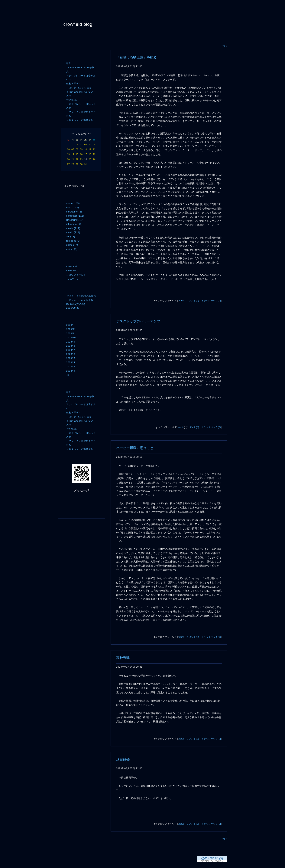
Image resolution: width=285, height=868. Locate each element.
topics (181, 637)
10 (86, 149)
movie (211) (73, 228)
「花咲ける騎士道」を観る (137, 57)
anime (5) (72, 249)
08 (77, 149)
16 (81, 154)
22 (77, 159)
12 (94, 149)
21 (73, 159)
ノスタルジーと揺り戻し (80, 120)
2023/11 (71, 333)
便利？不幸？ (74, 84)
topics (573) (73, 241)
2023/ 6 (71, 354)
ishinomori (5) (74, 224)
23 (81, 159)
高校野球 (123, 658)
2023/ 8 (71, 346)
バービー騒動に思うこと (135, 448)
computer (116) (75, 216)
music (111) (73, 232)
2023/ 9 (71, 342)
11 (90, 149)
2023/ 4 (71, 362)
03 (86, 145)
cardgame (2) (74, 212)
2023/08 (81, 134)
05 (94, 145)
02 (81, 145)
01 (77, 145)
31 (86, 164)
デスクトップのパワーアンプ (138, 321)
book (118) (73, 208)
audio (181, 427)
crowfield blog (78, 24)
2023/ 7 (71, 350)
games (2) (72, 245)
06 (68, 149)
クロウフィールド (76, 275)
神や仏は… (72, 100)
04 (90, 145)
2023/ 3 (71, 367)
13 (68, 154)
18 (90, 154)
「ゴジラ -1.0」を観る (79, 88)
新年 (69, 63)
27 (68, 164)
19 (94, 154)
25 (90, 159)
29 (77, 164)
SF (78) (71, 237)
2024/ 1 (71, 325)
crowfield (72, 266)
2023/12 (71, 329)
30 (81, 164)
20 (68, 159)
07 (73, 149)
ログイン (73, 511)
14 (73, 154)
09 (81, 149)
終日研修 (123, 760)
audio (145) (73, 203)
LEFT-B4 (71, 271)
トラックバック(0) (211, 301)
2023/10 (71, 338)
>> (89, 134)
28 (73, 164)
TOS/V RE (72, 279)
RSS (72, 504)
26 (94, 159)
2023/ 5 (71, 358)
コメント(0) (193, 301)
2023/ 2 (71, 371)
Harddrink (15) (75, 220)
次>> (224, 46)
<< (73, 134)
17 (86, 154)
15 (77, 154)
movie (181, 301)
